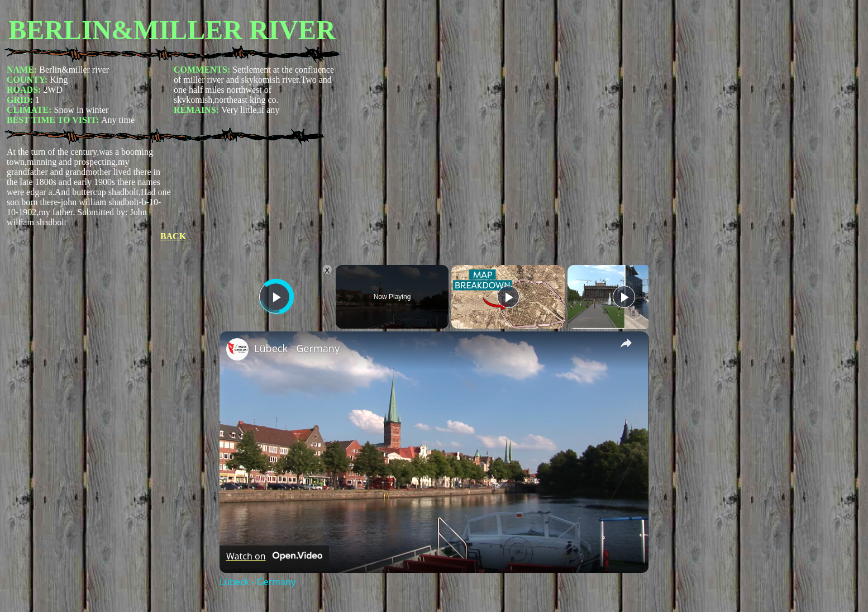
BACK (173, 236)
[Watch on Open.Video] (274, 556)
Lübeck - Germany (297, 348)
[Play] (508, 297)
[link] (237, 349)
